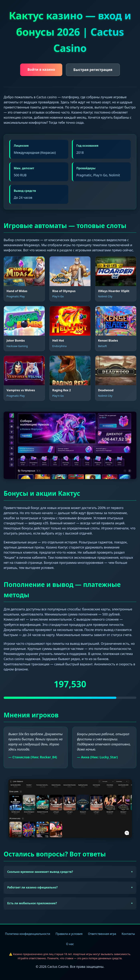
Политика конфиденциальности (28, 934)
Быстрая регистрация (93, 70)
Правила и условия (69, 934)
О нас (70, 944)
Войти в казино (41, 69)
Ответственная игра (102, 934)
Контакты (128, 934)
